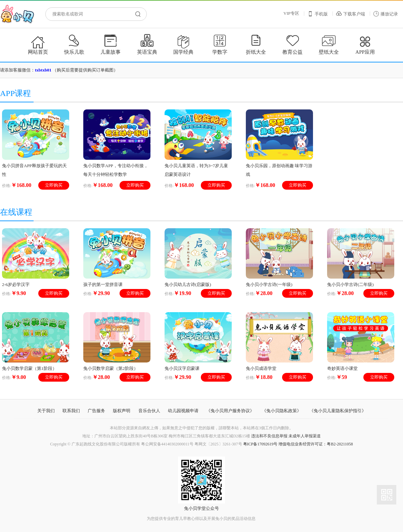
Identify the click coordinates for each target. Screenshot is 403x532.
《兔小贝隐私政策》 (282, 411)
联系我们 (71, 411)
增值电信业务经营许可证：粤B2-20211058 (316, 444)
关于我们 (46, 411)
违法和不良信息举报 (269, 436)
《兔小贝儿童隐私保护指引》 (338, 411)
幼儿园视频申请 (183, 411)
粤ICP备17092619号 (260, 444)
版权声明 (122, 411)
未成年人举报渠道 (305, 436)
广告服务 (96, 411)
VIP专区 (291, 13)
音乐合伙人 (149, 411)
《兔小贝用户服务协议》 (230, 411)
